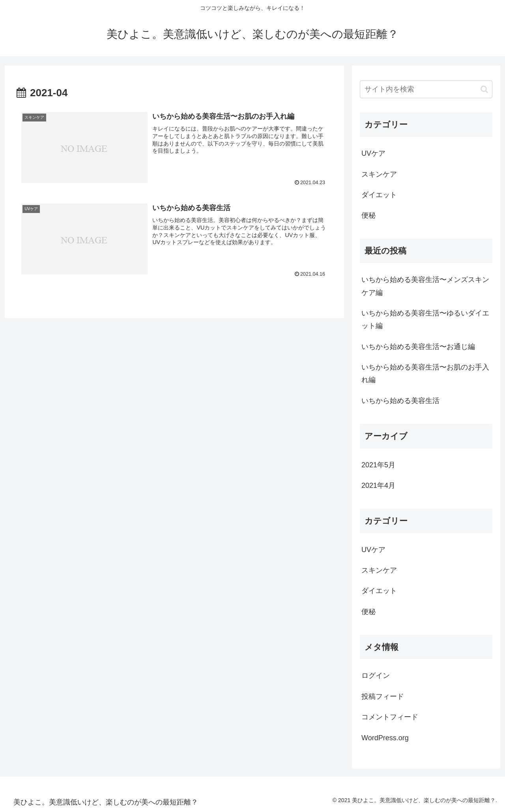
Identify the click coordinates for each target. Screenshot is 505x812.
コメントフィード (390, 717)
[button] (484, 89)
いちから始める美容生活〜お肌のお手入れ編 (425, 373)
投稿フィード (383, 696)
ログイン (376, 676)
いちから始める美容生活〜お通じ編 (418, 347)
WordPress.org (385, 738)
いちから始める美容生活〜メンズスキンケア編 (425, 286)
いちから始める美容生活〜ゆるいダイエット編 (425, 319)
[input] (426, 89)
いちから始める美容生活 (400, 401)
